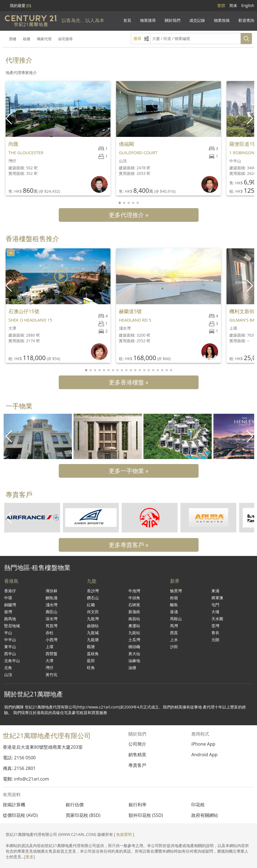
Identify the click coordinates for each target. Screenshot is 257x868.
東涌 (215, 591)
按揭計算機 (14, 805)
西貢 (174, 633)
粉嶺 (174, 598)
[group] (38, 436)
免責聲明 (124, 834)
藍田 (91, 661)
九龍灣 (93, 619)
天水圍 (217, 619)
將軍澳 (217, 598)
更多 (30, 857)
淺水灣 (51, 605)
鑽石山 (93, 598)
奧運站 (134, 626)
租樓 (27, 39)
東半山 (10, 647)
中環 (8, 598)
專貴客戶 (137, 765)
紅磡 (91, 605)
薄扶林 (51, 591)
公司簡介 (137, 744)
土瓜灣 (134, 640)
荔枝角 (93, 654)
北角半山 (12, 661)
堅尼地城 (12, 626)
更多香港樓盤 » (129, 382)
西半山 (10, 654)
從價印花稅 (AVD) (20, 815)
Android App (204, 755)
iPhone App (203, 744)
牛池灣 (134, 591)
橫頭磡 (134, 647)
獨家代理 (44, 39)
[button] (250, 118)
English (248, 5)
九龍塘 (93, 640)
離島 (174, 605)
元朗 (215, 640)
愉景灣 (176, 591)
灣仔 (49, 668)
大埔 (215, 612)
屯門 (215, 605)
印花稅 (198, 805)
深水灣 (51, 619)
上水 (174, 640)
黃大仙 (134, 654)
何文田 (93, 612)
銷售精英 (137, 755)
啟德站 (93, 626)
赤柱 (49, 633)
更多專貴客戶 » (129, 545)
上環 (49, 647)
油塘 (132, 668)
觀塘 (91, 647)
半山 (8, 633)
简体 (233, 5)
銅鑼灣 (10, 605)
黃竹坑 (51, 675)
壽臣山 (51, 612)
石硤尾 (134, 605)
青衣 (215, 633)
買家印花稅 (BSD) (83, 815)
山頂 (8, 675)
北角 (8, 668)
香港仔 (10, 591)
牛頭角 (134, 598)
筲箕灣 (51, 626)
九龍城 (93, 633)
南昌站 (134, 619)
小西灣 (51, 640)
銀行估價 (75, 805)
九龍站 (134, 633)
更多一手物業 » (129, 471)
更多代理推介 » (129, 215)
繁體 (221, 5)
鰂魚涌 (51, 598)
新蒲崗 (134, 612)
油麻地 (134, 661)
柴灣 (8, 612)
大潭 (49, 661)
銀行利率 (138, 805)
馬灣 (174, 626)
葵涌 (174, 612)
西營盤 (51, 654)
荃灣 (215, 626)
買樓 (13, 39)
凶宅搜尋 (65, 39)
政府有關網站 (205, 815)
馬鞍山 (176, 619)
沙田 (174, 647)
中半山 (10, 640)
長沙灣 (93, 591)
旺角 (91, 668)
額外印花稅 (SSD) (146, 815)
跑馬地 (10, 619)
